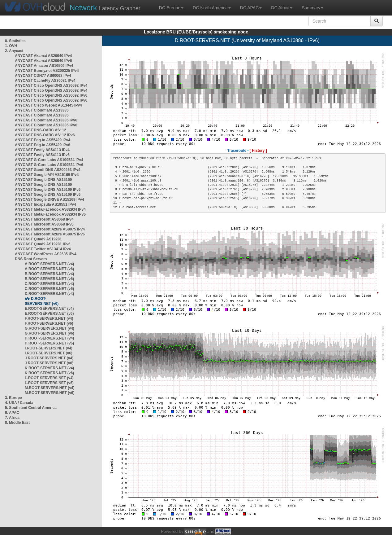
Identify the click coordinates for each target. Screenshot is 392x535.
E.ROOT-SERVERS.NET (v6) (49, 314)
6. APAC (12, 413)
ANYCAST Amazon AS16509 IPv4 (44, 66)
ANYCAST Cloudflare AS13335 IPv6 (46, 120)
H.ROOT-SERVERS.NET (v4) (49, 338)
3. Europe (13, 398)
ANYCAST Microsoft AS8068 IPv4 (44, 219)
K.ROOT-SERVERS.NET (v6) (49, 373)
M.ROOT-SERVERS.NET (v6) (50, 393)
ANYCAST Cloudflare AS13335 (42, 110)
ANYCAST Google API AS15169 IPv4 (47, 175)
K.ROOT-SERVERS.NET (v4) (49, 368)
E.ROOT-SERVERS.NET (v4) (49, 309)
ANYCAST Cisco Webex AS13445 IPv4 (48, 105)
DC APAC (251, 8)
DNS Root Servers (31, 259)
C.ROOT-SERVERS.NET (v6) (49, 289)
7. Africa (12, 418)
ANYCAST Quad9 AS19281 (38, 239)
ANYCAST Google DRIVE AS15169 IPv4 (50, 200)
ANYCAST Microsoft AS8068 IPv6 (44, 224)
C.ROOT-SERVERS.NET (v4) (49, 284)
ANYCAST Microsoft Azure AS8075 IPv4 (50, 229)
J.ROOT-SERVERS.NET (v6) (49, 363)
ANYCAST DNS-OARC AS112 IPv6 (45, 135)
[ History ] (258, 151)
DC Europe (171, 8)
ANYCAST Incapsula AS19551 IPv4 (45, 204)
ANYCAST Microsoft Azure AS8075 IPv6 (50, 234)
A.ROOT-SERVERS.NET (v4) (49, 264)
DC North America (212, 8)
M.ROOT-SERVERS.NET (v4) (50, 388)
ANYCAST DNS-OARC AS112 (41, 130)
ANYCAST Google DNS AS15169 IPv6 (48, 190)
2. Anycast (14, 51)
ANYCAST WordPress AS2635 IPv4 (46, 254)
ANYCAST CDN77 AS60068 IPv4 (43, 76)
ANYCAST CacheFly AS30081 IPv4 (45, 81)
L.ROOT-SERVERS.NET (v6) (49, 383)
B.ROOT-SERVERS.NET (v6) (49, 279)
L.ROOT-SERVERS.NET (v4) (49, 378)
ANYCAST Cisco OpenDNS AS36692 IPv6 (51, 95)
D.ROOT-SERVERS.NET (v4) (49, 294)
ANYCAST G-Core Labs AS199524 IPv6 (49, 165)
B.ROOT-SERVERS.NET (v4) (49, 274)
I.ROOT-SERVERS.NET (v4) (49, 348)
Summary (312, 8)
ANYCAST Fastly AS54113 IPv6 (42, 155)
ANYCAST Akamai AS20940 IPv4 (43, 56)
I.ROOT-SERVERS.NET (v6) (49, 353)
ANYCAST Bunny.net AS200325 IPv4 (47, 71)
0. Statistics (15, 41)
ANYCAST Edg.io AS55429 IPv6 (43, 145)
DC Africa (282, 8)
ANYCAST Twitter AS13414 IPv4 (43, 249)
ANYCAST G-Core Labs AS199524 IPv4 (49, 160)
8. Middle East (17, 423)
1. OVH (11, 46)
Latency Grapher (105, 8)
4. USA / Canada (19, 403)
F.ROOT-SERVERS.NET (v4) (49, 318)
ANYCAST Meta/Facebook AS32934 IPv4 (50, 209)
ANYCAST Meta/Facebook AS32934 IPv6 (50, 214)
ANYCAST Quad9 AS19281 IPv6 (43, 244)
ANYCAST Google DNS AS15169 (43, 180)
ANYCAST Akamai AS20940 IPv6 (43, 61)
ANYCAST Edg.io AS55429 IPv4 (43, 140)
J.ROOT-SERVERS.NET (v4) (49, 358)
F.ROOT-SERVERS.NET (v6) (49, 323)
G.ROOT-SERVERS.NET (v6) (50, 333)
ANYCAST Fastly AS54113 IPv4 (42, 150)
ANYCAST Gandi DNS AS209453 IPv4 (48, 170)
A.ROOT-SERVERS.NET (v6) (49, 269)
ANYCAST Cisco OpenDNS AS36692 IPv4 (51, 86)
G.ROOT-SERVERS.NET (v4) (50, 328)
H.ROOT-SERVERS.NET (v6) (49, 343)
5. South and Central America (31, 408)
